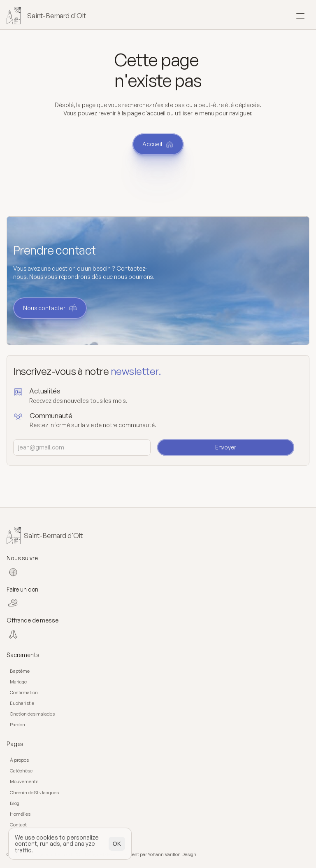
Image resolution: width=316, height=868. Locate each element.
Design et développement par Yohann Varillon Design (141, 854)
